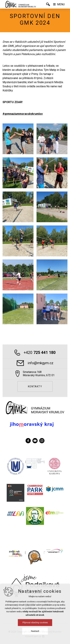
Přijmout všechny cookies (35, 622)
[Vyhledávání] (48, 4)
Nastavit (35, 631)
